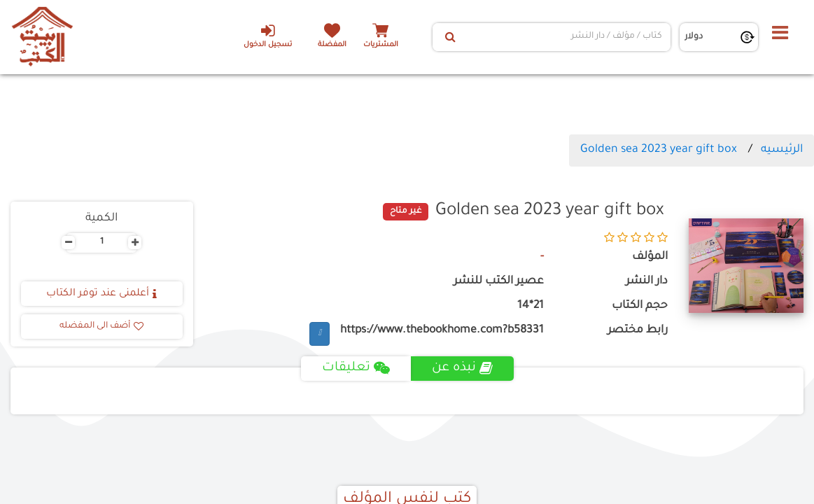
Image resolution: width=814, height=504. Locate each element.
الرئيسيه (782, 150)
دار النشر (647, 282)
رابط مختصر (638, 331)
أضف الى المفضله (101, 326)
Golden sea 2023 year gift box (659, 150)
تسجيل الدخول (268, 36)
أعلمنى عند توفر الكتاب (101, 294)
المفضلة (332, 45)
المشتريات (381, 45)
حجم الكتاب (640, 306)
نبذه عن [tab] (462, 368)
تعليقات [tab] (356, 368)
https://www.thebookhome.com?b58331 (442, 331)
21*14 (531, 306)
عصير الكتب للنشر (499, 282)
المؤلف (650, 257)
